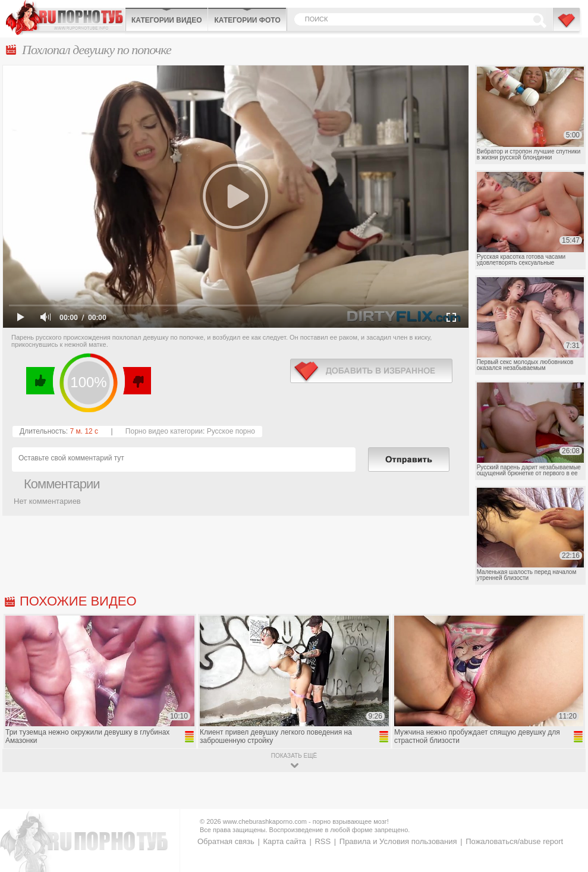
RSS (323, 841)
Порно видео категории (164, 431)
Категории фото (247, 20)
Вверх (565, 821)
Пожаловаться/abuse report (514, 841)
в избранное (371, 371)
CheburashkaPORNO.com (65, 18)
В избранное (567, 26)
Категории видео (166, 20)
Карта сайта (284, 841)
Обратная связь (226, 841)
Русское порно (231, 431)
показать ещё (294, 756)
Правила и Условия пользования (398, 841)
